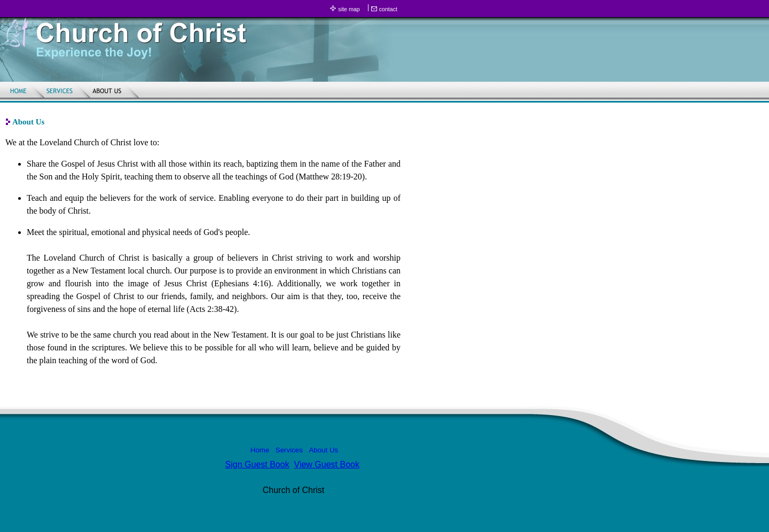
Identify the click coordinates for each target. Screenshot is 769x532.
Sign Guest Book (257, 464)
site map (349, 9)
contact (388, 9)
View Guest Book (327, 464)
